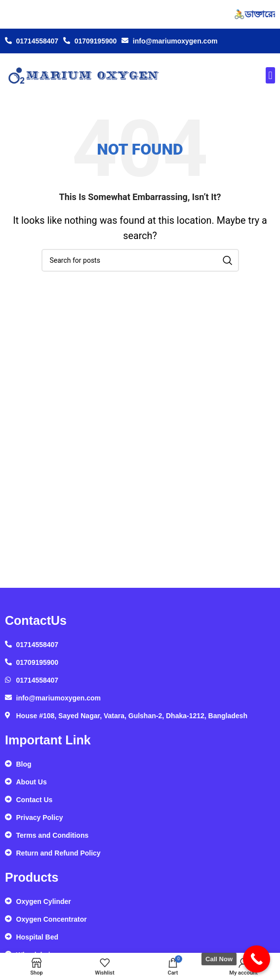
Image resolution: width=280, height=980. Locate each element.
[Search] (140, 260)
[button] (270, 75)
